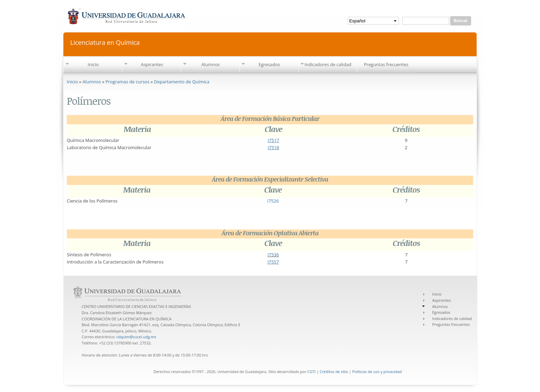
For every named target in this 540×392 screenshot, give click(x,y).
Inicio (93, 64)
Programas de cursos (127, 82)
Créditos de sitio (334, 372)
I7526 (273, 201)
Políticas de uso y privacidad (377, 372)
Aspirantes (152, 64)
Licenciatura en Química (105, 42)
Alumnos (211, 64)
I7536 (273, 255)
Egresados (269, 64)
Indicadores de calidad (328, 64)
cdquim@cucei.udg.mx (136, 337)
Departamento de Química (182, 82)
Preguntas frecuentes (386, 64)
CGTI (311, 372)
